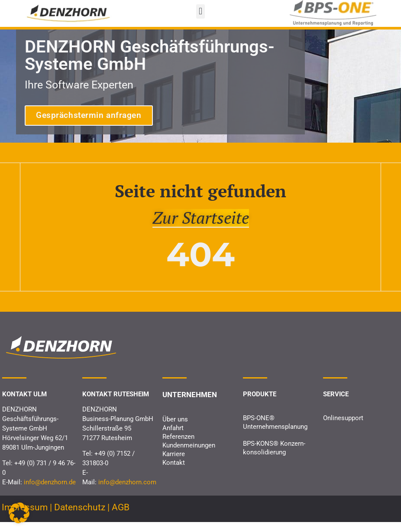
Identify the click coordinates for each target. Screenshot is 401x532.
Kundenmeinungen (189, 455)
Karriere (174, 463)
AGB (121, 517)
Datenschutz (80, 517)
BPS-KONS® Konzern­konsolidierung (274, 458)
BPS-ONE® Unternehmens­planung (275, 432)
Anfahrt (173, 437)
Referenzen (178, 446)
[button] (200, 11)
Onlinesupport (343, 428)
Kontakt (174, 472)
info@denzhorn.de (50, 492)
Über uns (175, 429)
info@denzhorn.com (127, 492)
